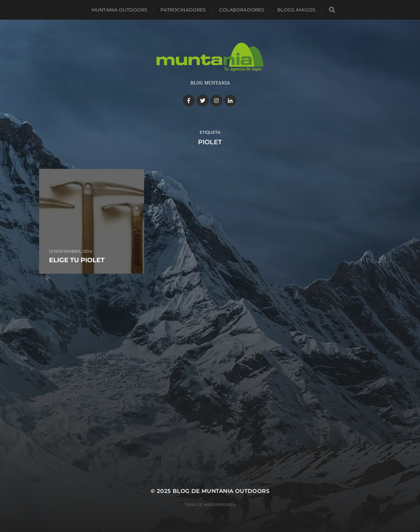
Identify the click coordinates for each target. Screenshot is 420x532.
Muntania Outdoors (119, 10)
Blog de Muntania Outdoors (221, 491)
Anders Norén (220, 505)
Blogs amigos (296, 10)
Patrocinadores (183, 10)
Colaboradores (242, 10)
